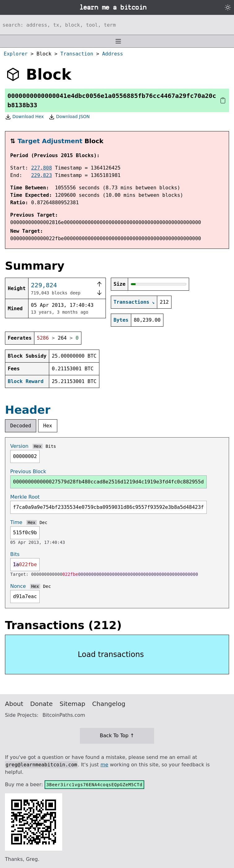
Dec (43, 522)
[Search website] (117, 25)
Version (19, 446)
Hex (48, 426)
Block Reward (26, 381)
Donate (42, 704)
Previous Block (28, 471)
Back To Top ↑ (117, 736)
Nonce (18, 586)
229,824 (44, 285)
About (14, 704)
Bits (51, 446)
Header (28, 410)
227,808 (41, 168)
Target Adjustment (50, 141)
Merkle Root (25, 497)
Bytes (121, 320)
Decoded (21, 426)
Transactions (132, 302)
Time (16, 522)
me (104, 765)
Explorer (16, 54)
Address (113, 54)
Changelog (109, 704)
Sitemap (73, 704)
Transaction (77, 54)
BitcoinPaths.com (64, 715)
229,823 (41, 175)
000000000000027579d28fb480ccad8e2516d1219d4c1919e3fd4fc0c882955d (108, 482)
